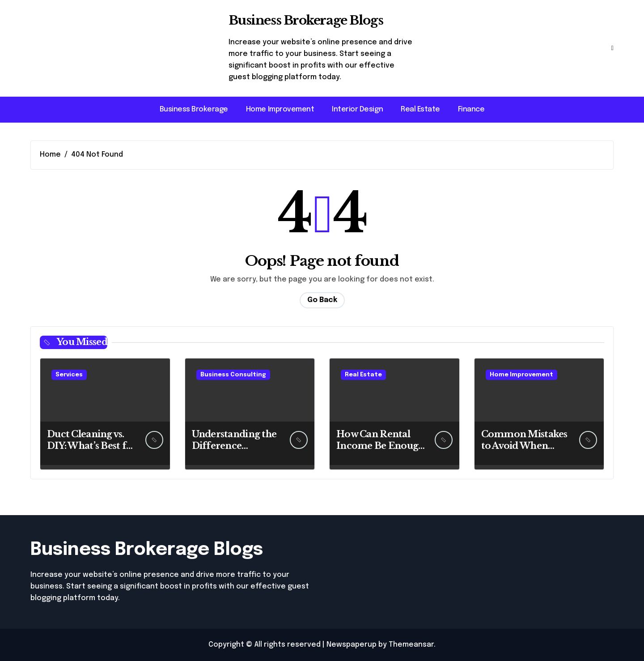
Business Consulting (233, 375)
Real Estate (420, 109)
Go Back (322, 300)
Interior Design (357, 109)
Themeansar (411, 645)
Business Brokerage (194, 109)
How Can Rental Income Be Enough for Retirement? (380, 446)
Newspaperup (352, 645)
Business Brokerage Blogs (306, 20)
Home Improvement (280, 109)
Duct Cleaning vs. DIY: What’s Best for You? (92, 446)
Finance (471, 109)
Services (69, 375)
